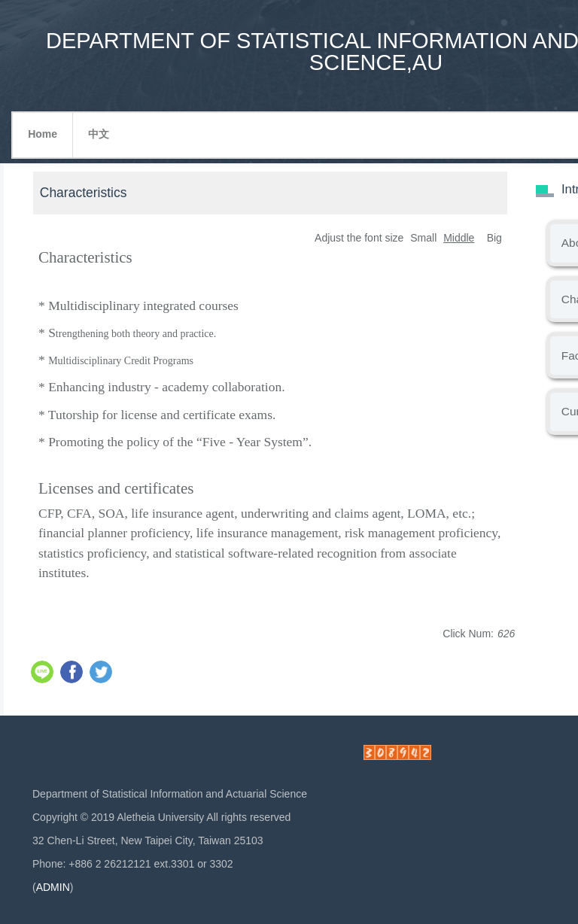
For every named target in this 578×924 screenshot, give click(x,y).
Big (494, 238)
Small (423, 238)
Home (43, 134)
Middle (459, 238)
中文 (99, 134)
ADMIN (53, 887)
